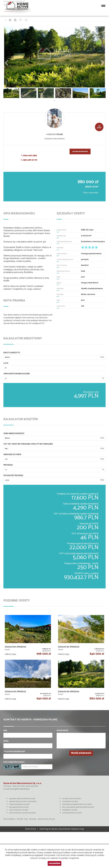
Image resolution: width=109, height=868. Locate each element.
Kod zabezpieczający (14, 762)
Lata (6, 363)
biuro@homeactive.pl (20, 789)
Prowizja (8, 465)
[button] (11, 57)
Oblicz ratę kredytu (91, 193)
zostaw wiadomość (80, 152)
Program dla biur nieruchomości (58, 829)
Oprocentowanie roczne (17, 374)
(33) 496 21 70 (29, 160)
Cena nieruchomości (14, 434)
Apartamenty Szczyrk (46, 819)
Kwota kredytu (12, 353)
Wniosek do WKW (12, 455)
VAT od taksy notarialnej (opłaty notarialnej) (28, 444)
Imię (5, 731)
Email (6, 741)
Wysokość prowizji (13, 476)
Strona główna (9, 819)
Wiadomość (63, 731)
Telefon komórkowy (14, 752)
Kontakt (20, 819)
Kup (26, 819)
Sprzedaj (33, 819)
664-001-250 (29, 156)
